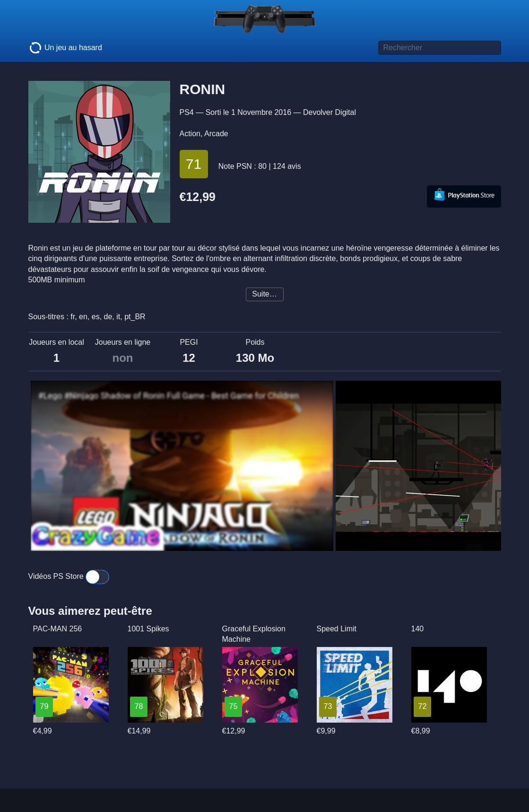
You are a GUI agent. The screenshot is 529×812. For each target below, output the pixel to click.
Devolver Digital (330, 112)
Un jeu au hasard (65, 48)
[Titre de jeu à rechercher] (440, 48)
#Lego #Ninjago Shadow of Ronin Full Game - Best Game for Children (169, 396)
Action (190, 134)
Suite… (264, 294)
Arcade (216, 134)
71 (194, 164)
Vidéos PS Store (69, 576)
